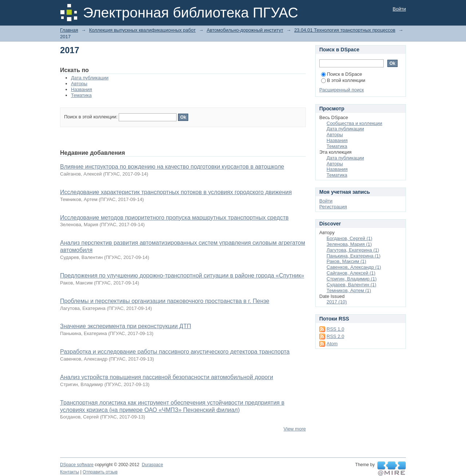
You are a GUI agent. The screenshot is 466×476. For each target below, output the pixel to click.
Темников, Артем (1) (349, 290)
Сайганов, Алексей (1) (351, 273)
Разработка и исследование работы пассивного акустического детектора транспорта (175, 352)
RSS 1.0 (335, 329)
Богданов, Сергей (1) (349, 238)
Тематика (81, 95)
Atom (332, 344)
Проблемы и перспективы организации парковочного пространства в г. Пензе (165, 301)
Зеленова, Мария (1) (349, 244)
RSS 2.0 (335, 336)
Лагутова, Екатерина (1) (353, 250)
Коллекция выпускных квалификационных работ (143, 30)
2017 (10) (337, 302)
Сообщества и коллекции (354, 123)
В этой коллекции (343, 80)
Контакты (70, 472)
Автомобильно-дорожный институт (245, 30)
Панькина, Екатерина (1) (354, 256)
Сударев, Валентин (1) (352, 285)
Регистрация (333, 207)
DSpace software (77, 465)
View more (295, 429)
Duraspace (152, 465)
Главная (69, 30)
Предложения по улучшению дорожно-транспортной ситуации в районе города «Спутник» (182, 276)
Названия (82, 89)
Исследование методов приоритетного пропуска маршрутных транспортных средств (174, 218)
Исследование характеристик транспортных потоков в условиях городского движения (176, 192)
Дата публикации (90, 78)
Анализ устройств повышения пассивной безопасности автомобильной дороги (167, 377)
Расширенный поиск (341, 90)
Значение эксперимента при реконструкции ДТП (126, 326)
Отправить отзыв (100, 472)
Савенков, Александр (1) (354, 267)
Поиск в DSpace (341, 74)
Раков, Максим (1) (346, 261)
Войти (399, 9)
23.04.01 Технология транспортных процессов (345, 30)
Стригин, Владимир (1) (352, 279)
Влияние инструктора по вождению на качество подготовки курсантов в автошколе (172, 167)
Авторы (79, 84)
